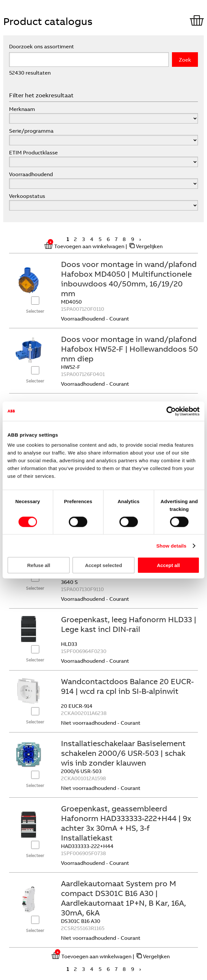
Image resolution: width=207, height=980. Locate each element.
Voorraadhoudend (31, 174)
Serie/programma (31, 131)
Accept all (168, 565)
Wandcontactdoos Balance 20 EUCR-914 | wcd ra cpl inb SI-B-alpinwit (127, 686)
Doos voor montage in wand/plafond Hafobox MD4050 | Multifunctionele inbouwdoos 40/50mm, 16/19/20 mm (129, 279)
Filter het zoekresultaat (41, 95)
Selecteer (35, 311)
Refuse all (39, 565)
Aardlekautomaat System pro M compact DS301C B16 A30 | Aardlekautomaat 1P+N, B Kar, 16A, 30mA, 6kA (123, 898)
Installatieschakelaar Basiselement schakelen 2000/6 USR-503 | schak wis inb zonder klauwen (123, 753)
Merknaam (22, 109)
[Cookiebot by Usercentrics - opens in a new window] (171, 411)
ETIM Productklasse (33, 152)
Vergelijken (149, 246)
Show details (171, 545)
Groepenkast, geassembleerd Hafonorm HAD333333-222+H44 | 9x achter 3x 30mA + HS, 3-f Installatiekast (126, 823)
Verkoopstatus (27, 196)
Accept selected (104, 565)
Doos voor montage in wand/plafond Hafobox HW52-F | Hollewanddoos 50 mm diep (129, 349)
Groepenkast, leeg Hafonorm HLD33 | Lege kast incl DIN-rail (129, 624)
